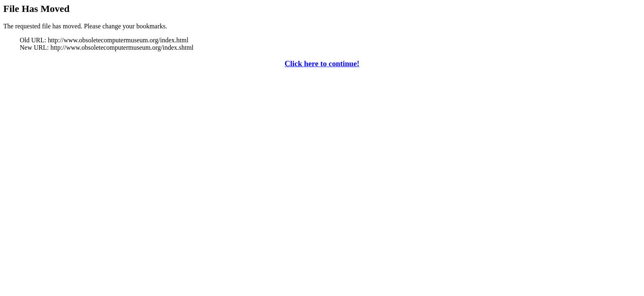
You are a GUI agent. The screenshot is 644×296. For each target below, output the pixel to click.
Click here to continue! (322, 64)
